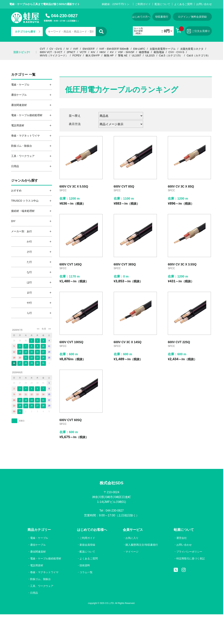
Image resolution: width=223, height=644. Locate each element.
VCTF (83, 52)
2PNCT (71, 52)
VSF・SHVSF (126, 52)
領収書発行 (162, 17)
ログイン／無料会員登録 (192, 17)
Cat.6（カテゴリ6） (198, 55)
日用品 (34, 593)
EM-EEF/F (89, 49)
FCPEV (77, 55)
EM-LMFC (139, 49)
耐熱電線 (159, 52)
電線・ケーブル (39, 538)
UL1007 (136, 55)
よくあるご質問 (183, 4)
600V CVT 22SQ (179, 342)
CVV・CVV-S (176, 52)
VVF (76, 49)
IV (67, 49)
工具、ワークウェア (42, 586)
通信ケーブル (38, 545)
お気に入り (132, 538)
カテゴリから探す (28, 32)
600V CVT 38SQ (125, 264)
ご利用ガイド (143, 4)
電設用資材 (37, 566)
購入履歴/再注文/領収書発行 (142, 545)
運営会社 (181, 538)
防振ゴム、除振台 (41, 579)
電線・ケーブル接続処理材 (46, 559)
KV (112, 52)
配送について (162, 4)
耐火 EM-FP (93, 55)
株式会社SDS (111, 483)
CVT (43, 49)
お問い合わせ (204, 4)
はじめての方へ (141, 17)
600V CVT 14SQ (71, 264)
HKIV (103, 52)
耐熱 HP (109, 55)
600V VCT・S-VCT (51, 52)
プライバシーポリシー (189, 552)
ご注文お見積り (198, 31)
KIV (93, 52)
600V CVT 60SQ (71, 420)
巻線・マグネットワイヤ (44, 572)
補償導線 (144, 52)
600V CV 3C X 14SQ (128, 342)
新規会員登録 (87, 545)
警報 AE (123, 55)
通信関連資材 (38, 552)
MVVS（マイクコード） (54, 55)
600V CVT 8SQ (124, 187)
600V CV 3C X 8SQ (181, 187)
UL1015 (150, 55)
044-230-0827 (64, 16)
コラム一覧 (86, 572)
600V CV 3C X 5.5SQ (74, 187)
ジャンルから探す (25, 180)
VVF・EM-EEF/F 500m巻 (114, 49)
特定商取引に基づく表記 (190, 559)
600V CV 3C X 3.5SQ (182, 264)
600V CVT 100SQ (71, 342)
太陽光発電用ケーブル (163, 49)
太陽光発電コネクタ (192, 49)
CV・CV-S (56, 49)
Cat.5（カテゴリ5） (171, 55)
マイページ (132, 552)
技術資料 (85, 566)
